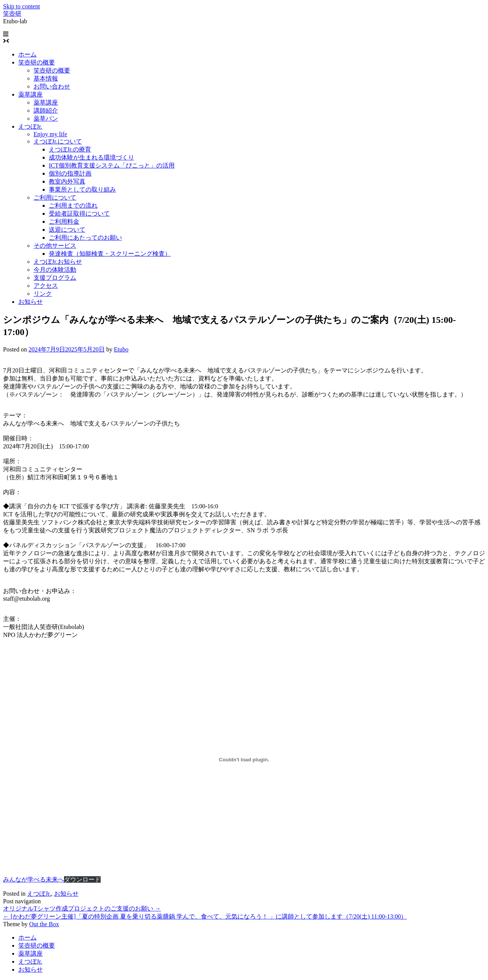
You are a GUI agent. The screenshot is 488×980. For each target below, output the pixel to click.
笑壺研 (12, 14)
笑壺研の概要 (37, 62)
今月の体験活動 (55, 270)
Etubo (121, 349)
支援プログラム (55, 278)
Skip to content (22, 6)
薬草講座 (30, 94)
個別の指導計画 (70, 173)
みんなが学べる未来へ (34, 879)
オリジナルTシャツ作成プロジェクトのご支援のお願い (82, 908)
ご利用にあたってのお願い (85, 238)
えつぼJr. (30, 127)
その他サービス (55, 246)
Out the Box (44, 924)
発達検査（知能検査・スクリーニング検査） (110, 254)
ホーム (27, 54)
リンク (43, 294)
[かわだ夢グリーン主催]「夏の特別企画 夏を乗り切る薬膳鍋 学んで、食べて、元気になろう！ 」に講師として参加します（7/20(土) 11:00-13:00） (205, 916)
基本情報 (46, 78)
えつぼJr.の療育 (70, 149)
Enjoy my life (50, 134)
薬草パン (46, 118)
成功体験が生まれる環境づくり (91, 157)
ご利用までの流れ (73, 206)
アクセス (46, 286)
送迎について (67, 230)
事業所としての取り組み (82, 189)
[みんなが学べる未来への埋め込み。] (244, 760)
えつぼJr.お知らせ (58, 262)
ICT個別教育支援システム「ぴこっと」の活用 (112, 165)
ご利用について (55, 197)
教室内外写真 (67, 181)
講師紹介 (46, 110)
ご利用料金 (64, 222)
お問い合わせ (52, 86)
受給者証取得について (79, 214)
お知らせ (30, 302)
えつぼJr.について (58, 141)
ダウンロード (82, 879)
